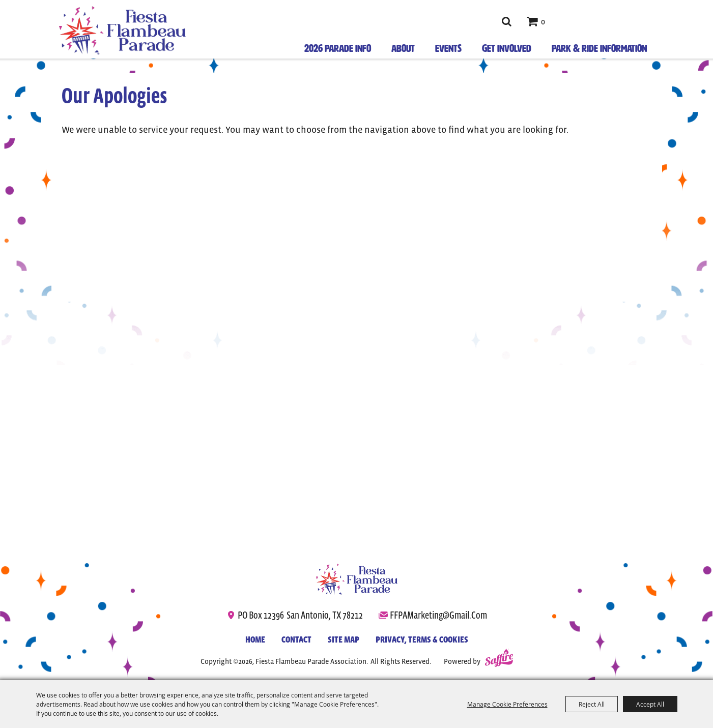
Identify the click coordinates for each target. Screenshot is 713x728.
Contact (296, 639)
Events (448, 48)
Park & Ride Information (599, 48)
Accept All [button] (650, 704)
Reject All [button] (592, 704)
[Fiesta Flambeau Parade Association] (123, 30)
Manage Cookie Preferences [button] (507, 704)
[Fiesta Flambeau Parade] (357, 579)
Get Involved (507, 48)
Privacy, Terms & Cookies (422, 639)
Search (507, 21)
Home (255, 639)
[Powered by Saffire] (499, 659)
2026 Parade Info (338, 48)
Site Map (344, 639)
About (403, 48)
